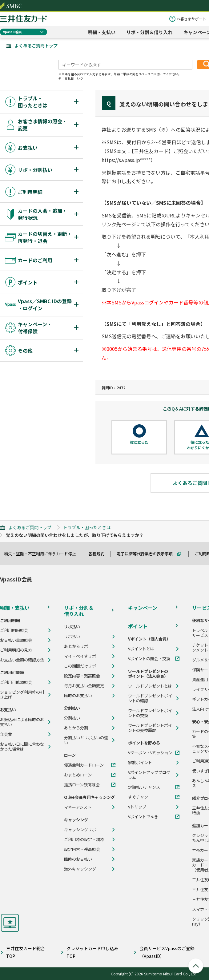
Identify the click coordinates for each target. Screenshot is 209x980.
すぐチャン (138, 797)
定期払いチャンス (144, 787)
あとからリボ (76, 646)
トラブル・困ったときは (87, 527)
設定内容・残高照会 (82, 676)
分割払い (72, 718)
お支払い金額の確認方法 (22, 660)
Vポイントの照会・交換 (149, 659)
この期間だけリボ (80, 666)
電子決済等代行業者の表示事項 (147, 554)
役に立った (139, 442)
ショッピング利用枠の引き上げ (22, 695)
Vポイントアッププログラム (149, 775)
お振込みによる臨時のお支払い (22, 722)
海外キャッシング (80, 869)
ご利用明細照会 (14, 630)
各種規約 (99, 554)
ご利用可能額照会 (16, 682)
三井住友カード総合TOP (26, 952)
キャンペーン (143, 608)
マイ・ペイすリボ (80, 656)
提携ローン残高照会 (82, 785)
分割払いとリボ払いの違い (86, 740)
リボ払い (72, 637)
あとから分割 (76, 728)
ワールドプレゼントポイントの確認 (150, 698)
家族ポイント (140, 763)
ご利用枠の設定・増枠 (84, 839)
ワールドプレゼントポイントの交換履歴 (150, 728)
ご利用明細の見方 (16, 650)
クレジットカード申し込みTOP (92, 952)
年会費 (6, 734)
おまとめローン (78, 775)
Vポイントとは (141, 649)
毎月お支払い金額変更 (84, 686)
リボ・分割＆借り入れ (149, 32)
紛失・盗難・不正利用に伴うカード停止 (43, 554)
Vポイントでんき (143, 817)
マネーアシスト (78, 807)
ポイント (138, 626)
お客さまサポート (191, 19)
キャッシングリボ (80, 830)
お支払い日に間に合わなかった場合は (22, 747)
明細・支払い (102, 32)
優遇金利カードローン (84, 765)
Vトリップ (137, 807)
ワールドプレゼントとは (150, 686)
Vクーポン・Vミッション (150, 753)
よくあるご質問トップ (36, 46)
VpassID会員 (12, 32)
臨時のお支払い (78, 696)
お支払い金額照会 (16, 640)
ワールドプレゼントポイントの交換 (150, 713)
